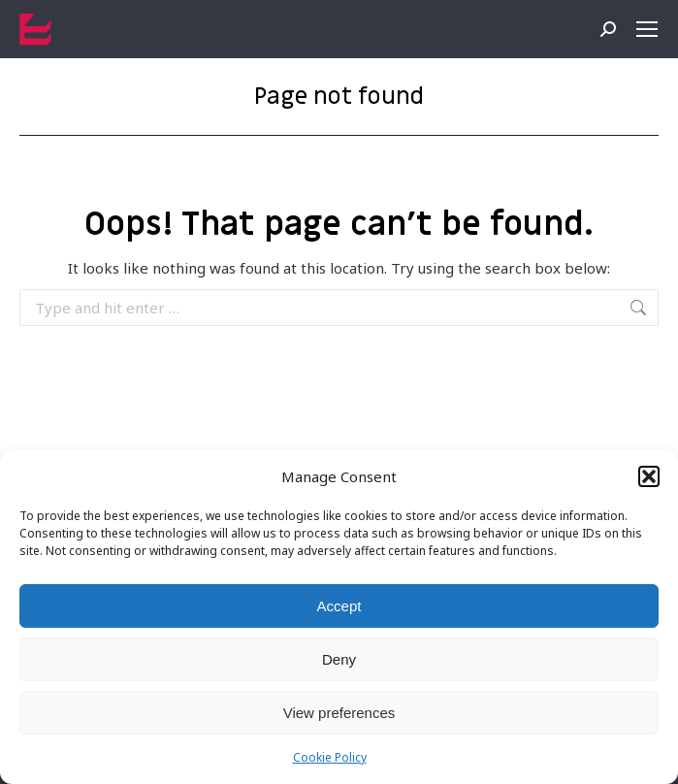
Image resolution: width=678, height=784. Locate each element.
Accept (339, 606)
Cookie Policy (330, 757)
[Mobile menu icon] (647, 29)
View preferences (339, 713)
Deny (339, 659)
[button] (649, 476)
